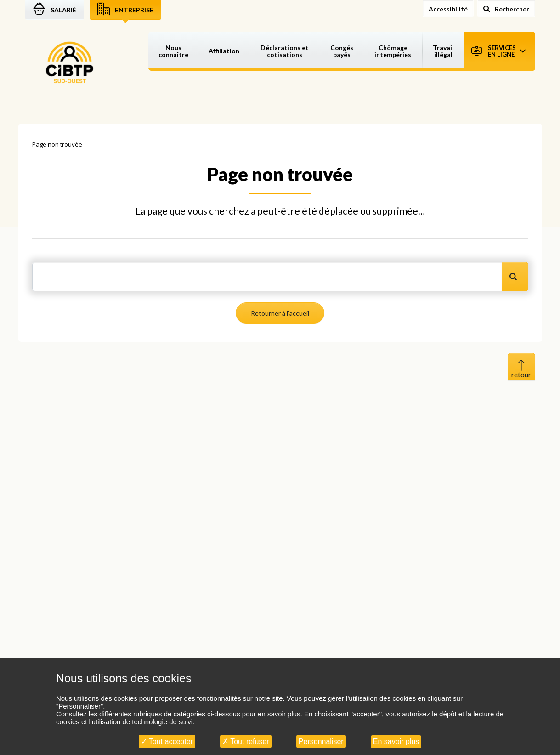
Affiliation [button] (224, 51)
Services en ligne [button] (498, 51)
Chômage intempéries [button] (393, 51)
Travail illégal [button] (443, 51)
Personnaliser (321, 741)
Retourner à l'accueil (280, 313)
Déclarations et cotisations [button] (285, 51)
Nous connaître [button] (173, 51)
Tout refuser (246, 741)
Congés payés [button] (342, 51)
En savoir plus (396, 741)
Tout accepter (167, 741)
